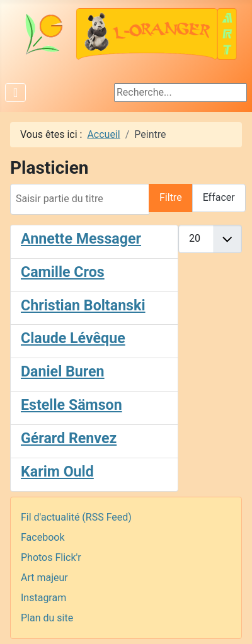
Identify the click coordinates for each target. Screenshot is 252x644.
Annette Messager (81, 239)
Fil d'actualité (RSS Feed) (76, 517)
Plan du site (47, 618)
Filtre (171, 197)
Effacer (219, 197)
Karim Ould (57, 472)
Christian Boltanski (83, 305)
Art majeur (44, 578)
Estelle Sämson (72, 405)
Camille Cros (63, 272)
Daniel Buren (63, 371)
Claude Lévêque (73, 338)
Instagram (43, 598)
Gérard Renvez (69, 438)
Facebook (43, 537)
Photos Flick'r (51, 557)
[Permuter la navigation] (15, 93)
